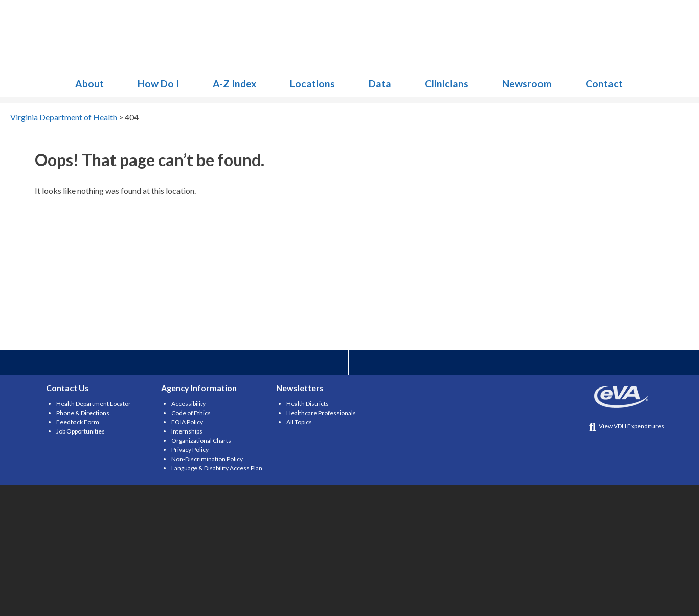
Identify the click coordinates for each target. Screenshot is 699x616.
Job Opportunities (81, 431)
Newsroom (527, 84)
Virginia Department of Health (120, 36)
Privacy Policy (190, 450)
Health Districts (308, 404)
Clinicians (447, 84)
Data (380, 84)
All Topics (299, 422)
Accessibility (188, 404)
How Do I (158, 84)
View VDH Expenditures (627, 426)
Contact (604, 84)
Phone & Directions (83, 413)
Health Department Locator (94, 404)
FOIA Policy (187, 422)
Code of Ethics (191, 413)
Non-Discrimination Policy (207, 459)
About (89, 84)
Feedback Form (78, 422)
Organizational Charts (201, 440)
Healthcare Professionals (321, 413)
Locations (312, 84)
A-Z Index (234, 84)
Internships (187, 431)
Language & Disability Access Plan (217, 468)
